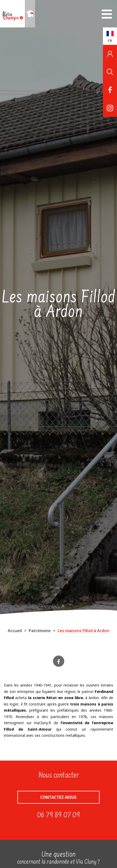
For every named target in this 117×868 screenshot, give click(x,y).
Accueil (15, 631)
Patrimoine (40, 631)
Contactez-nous (58, 797)
